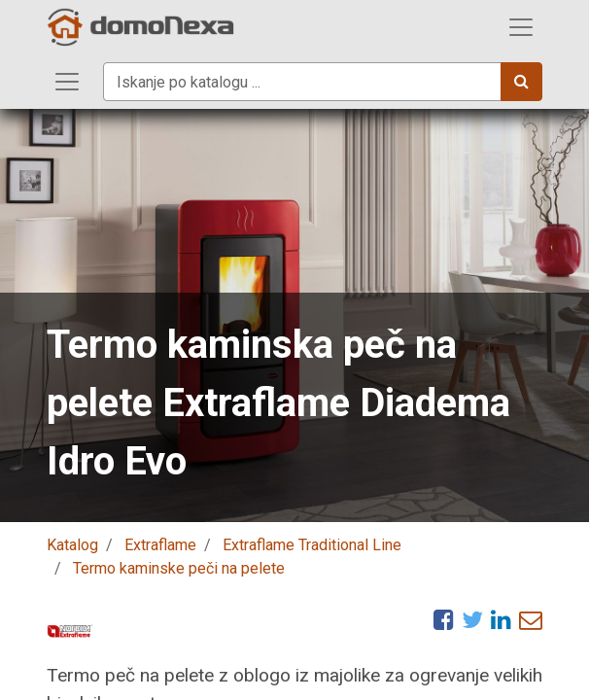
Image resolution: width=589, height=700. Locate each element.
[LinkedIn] (501, 619)
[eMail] (531, 619)
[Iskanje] (521, 82)
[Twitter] (472, 619)
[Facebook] (444, 619)
